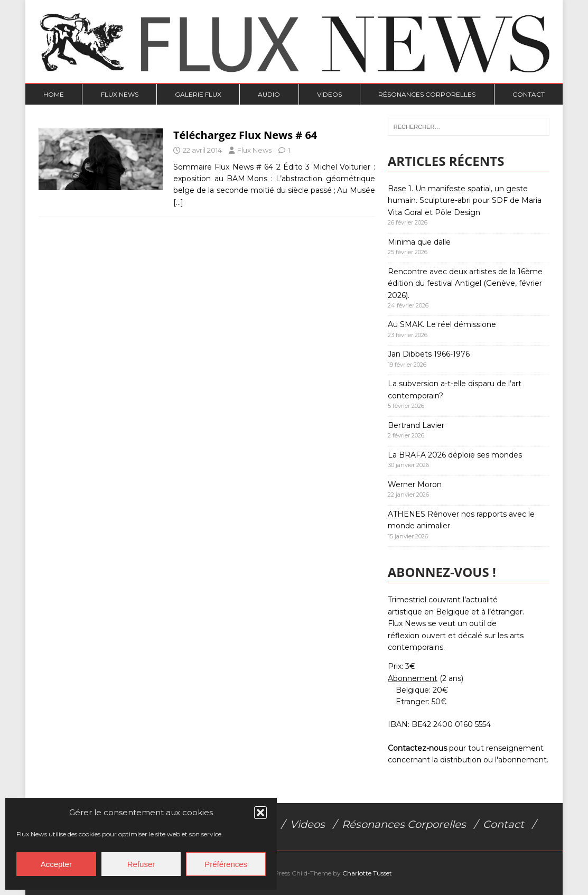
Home (54, 94)
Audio (269, 94)
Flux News (120, 94)
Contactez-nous (417, 748)
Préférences (226, 864)
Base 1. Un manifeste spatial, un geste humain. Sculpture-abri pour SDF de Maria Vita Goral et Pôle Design (465, 201)
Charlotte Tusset (367, 873)
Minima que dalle (419, 242)
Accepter (56, 864)
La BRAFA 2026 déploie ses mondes (455, 455)
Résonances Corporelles (427, 94)
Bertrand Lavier (416, 425)
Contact (529, 94)
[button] (260, 813)
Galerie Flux (198, 94)
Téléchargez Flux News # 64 (245, 135)
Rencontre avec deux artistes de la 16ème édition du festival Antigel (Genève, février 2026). (465, 283)
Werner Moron (415, 484)
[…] (178, 202)
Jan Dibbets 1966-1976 (429, 354)
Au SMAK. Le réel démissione (442, 324)
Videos (329, 94)
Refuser (141, 864)
